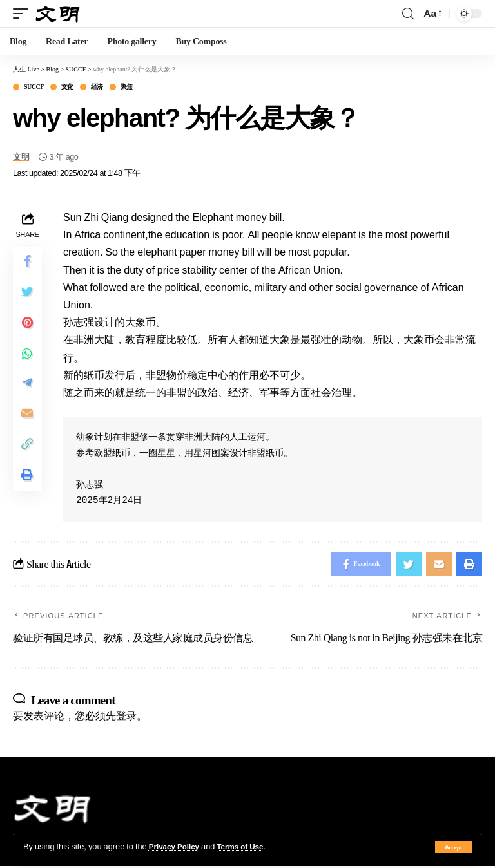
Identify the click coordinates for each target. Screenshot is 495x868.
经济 (97, 87)
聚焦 (127, 87)
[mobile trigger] (24, 13)
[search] (408, 14)
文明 (21, 157)
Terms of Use (247, 846)
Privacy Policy (177, 846)
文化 (67, 87)
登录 (126, 717)
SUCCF (34, 87)
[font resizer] (432, 13)
